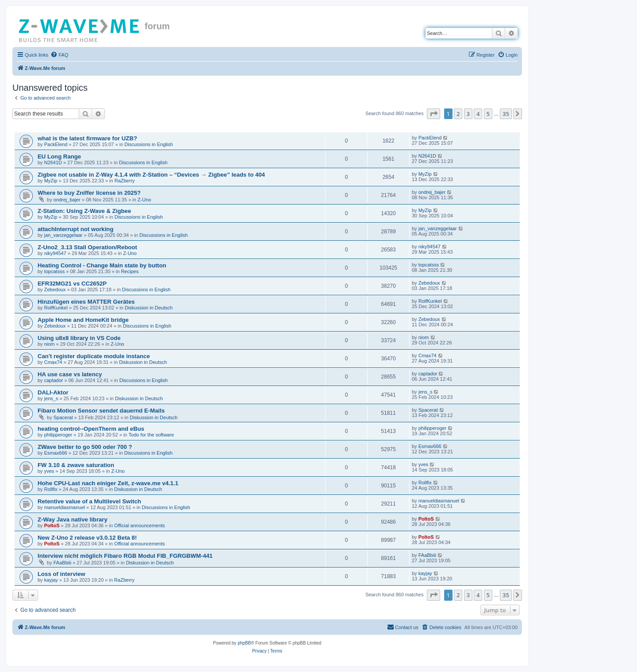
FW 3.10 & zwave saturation (76, 465)
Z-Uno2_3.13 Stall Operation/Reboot (87, 247)
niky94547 (55, 253)
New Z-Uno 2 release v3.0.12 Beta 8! (87, 538)
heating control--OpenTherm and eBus (91, 429)
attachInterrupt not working (75, 229)
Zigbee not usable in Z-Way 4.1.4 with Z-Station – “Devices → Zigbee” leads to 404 (151, 175)
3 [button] (468, 114)
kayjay (51, 580)
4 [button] (478, 114)
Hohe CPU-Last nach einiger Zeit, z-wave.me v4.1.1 (108, 483)
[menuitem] (59, 55)
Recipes (130, 271)
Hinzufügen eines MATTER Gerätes (86, 302)
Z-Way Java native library (73, 519)
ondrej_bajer (67, 200)
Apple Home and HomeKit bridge (83, 320)
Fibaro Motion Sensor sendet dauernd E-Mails (101, 411)
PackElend (56, 144)
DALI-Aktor (53, 392)
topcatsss (54, 271)
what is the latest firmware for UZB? (87, 138)
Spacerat (63, 417)
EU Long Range (59, 156)
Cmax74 (53, 362)
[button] (434, 114)
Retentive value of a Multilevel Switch (89, 501)
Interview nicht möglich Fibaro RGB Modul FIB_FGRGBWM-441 (125, 556)
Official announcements (140, 525)
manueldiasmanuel (65, 507)
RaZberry (125, 181)
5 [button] (488, 114)
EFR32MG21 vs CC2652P (72, 284)
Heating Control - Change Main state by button (102, 265)
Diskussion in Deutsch (149, 308)
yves (49, 471)
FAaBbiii (62, 563)
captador (54, 380)
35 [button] (506, 114)
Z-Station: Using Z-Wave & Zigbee (84, 211)
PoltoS (52, 525)
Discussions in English (148, 144)
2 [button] (458, 114)
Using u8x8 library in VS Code (79, 338)
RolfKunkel (56, 308)
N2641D (53, 162)
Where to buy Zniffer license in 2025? (89, 193)
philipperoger (58, 435)
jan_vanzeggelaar (63, 235)
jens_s (51, 398)
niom (50, 344)
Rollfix (51, 489)
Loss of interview (61, 574)
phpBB (244, 643)
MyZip (51, 181)
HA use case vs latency (70, 374)
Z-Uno (144, 200)
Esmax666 (56, 453)
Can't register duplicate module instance (94, 356)
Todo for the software (152, 435)
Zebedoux (55, 290)
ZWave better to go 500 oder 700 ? (85, 447)
